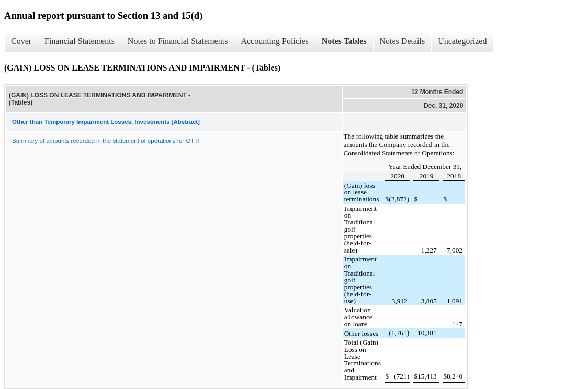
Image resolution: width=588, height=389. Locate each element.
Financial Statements (80, 41)
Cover (21, 41)
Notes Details (403, 41)
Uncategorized (462, 41)
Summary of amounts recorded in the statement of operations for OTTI (106, 141)
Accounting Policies (274, 41)
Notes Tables (344, 41)
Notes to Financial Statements (178, 41)
